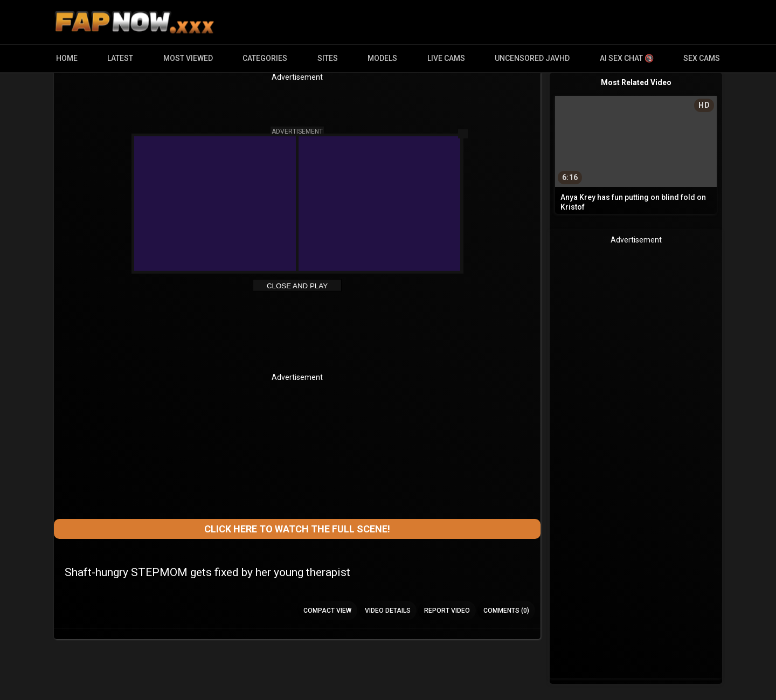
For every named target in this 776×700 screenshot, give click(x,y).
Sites (328, 58)
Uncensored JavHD (532, 58)
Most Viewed (188, 58)
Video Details (388, 611)
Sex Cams (702, 58)
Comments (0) (506, 611)
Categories (265, 58)
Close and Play (297, 286)
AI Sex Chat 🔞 (627, 58)
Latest (120, 58)
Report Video (447, 611)
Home (67, 58)
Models (382, 58)
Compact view (327, 611)
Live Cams (446, 58)
